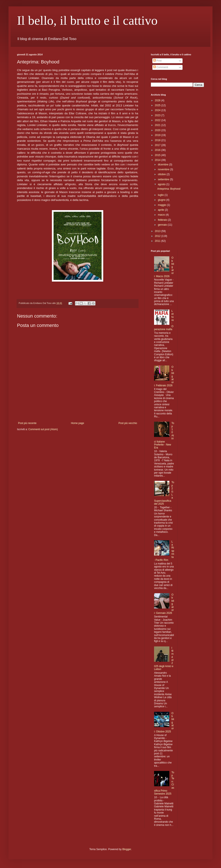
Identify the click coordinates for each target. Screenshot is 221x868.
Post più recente (27, 423)
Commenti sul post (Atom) (43, 429)
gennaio (163, 225)
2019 (158, 135)
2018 (158, 140)
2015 (158, 155)
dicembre (164, 165)
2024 (158, 110)
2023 (158, 115)
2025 (158, 105)
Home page (78, 423)
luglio (161, 195)
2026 (158, 100)
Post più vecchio (128, 423)
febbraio (163, 220)
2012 (158, 236)
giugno (162, 200)
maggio (162, 205)
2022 (158, 120)
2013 (158, 231)
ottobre (162, 174)
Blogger (127, 849)
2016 (158, 150)
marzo (162, 215)
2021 (158, 125)
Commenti (161, 67)
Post (157, 61)
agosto (162, 184)
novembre (164, 169)
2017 (158, 145)
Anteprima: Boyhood (169, 189)
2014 (158, 160)
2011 (158, 241)
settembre (164, 179)
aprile (161, 210)
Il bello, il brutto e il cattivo (87, 20)
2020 (158, 130)
